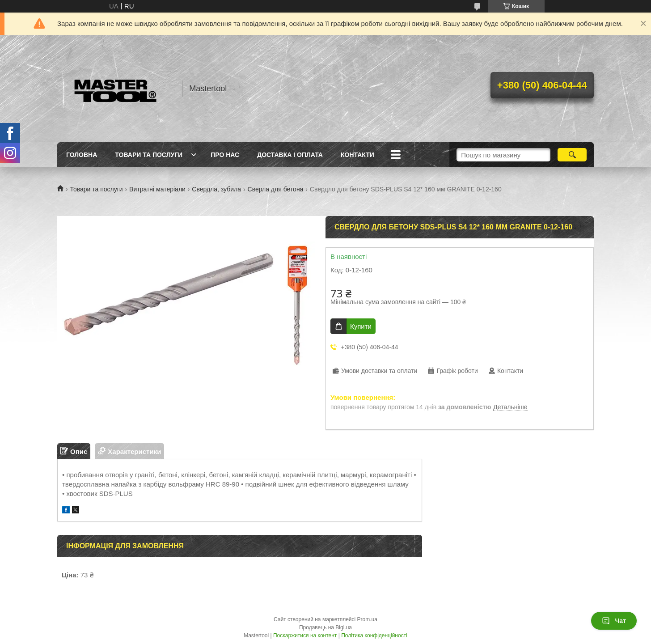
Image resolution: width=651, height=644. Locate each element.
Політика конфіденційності (374, 636)
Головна (82, 155)
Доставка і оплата (290, 155)
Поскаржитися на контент (305, 636)
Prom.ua (367, 619)
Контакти (357, 155)
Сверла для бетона (276, 189)
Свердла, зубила (216, 189)
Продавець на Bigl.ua (325, 627)
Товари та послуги (149, 155)
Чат (614, 621)
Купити (361, 326)
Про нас (225, 155)
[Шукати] (572, 155)
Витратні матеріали (157, 189)
